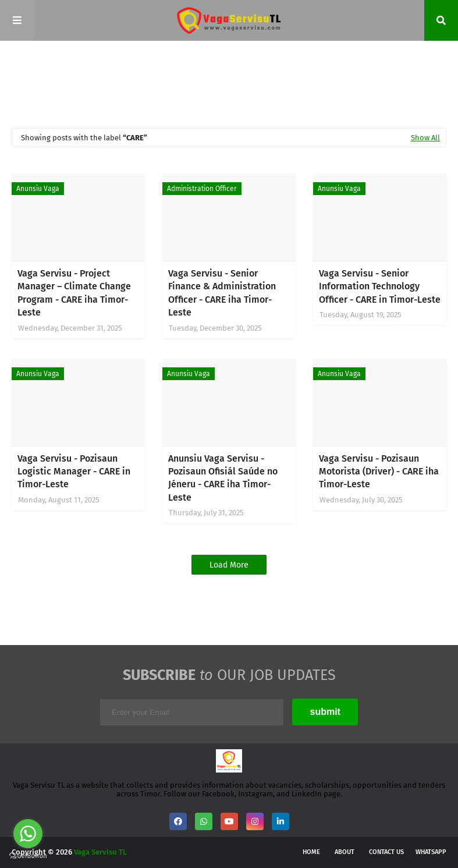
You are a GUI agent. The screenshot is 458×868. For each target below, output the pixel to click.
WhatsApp (431, 852)
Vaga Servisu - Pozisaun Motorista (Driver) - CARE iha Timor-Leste (379, 472)
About (345, 852)
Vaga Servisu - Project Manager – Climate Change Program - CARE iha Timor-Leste (74, 293)
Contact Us (386, 852)
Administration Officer (202, 189)
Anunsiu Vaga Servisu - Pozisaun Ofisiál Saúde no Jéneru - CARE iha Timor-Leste (223, 478)
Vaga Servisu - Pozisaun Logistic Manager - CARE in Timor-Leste (74, 472)
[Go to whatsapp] (28, 834)
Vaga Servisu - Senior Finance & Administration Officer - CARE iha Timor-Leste (222, 293)
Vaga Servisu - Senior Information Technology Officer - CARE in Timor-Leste (380, 286)
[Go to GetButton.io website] (28, 856)
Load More (229, 565)
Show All (425, 138)
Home (311, 852)
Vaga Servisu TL (100, 852)
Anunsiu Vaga (38, 189)
